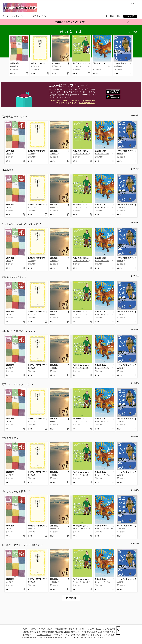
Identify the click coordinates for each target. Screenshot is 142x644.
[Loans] (119, 17)
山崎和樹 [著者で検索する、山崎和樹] (13, 66)
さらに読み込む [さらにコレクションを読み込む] (71, 598)
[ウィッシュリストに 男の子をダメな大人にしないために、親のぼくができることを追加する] (89, 74)
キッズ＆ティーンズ (38, 16)
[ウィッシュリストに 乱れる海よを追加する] (68, 74)
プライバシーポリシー (78, 629)
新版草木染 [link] (15, 64)
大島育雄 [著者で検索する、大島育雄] (117, 66)
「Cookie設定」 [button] (43, 635)
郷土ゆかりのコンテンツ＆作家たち (22, 545)
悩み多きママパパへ (14, 277)
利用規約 (63, 629)
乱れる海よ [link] (56, 64)
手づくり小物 (10, 438)
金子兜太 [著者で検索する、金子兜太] (34, 66)
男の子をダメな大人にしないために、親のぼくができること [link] (80, 64)
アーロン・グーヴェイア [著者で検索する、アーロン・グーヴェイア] (80, 66)
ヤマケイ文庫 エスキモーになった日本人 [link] (122, 64)
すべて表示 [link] (133, 32)
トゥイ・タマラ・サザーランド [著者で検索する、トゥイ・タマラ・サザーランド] (100, 66)
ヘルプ (132, 4)
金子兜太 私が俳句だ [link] (39, 64)
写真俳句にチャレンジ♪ (16, 117)
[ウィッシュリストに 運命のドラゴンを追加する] (110, 74)
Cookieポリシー (84, 638)
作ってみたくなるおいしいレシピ (21, 224)
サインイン (130, 16)
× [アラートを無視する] (128, 22)
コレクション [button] (19, 16)
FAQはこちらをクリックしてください (70, 22)
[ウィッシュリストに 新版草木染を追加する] (27, 74)
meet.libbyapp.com (87, 103)
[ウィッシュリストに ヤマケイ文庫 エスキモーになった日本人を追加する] (130, 74)
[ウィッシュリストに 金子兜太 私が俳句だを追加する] (48, 74)
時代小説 (8, 170)
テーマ (6, 16)
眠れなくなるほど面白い (16, 492)
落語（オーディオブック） (18, 385)
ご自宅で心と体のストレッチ (19, 331)
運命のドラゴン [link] (99, 64)
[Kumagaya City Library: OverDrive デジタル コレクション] (20, 8)
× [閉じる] (118, 631)
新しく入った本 (71, 32)
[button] (110, 17)
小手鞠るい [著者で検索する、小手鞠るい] (55, 66)
